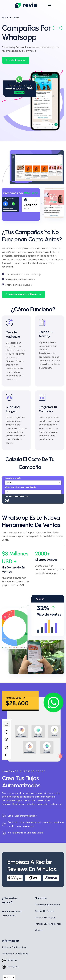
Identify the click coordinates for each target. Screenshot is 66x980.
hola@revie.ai (9, 915)
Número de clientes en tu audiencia (20, 487)
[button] (16, 60)
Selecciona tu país (13, 478)
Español (7, 977)
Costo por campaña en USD (16, 496)
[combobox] (33, 483)
